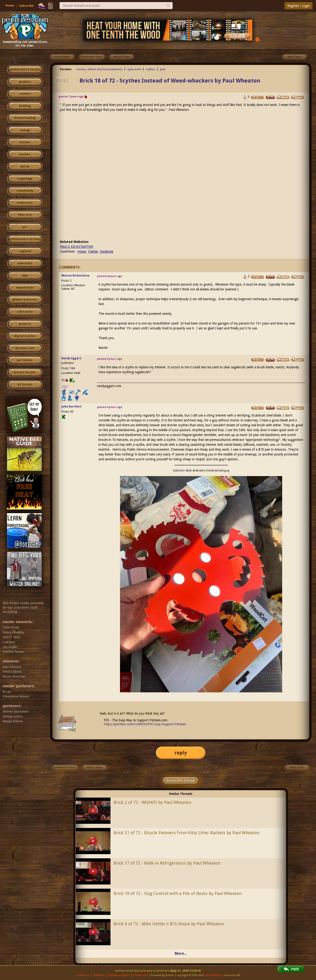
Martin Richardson (75, 275)
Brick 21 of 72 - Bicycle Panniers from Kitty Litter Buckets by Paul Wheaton (186, 833)
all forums (25, 385)
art (25, 227)
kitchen (25, 154)
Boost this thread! (181, 781)
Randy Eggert (71, 358)
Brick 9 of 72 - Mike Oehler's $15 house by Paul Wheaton (169, 924)
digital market (25, 336)
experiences (25, 288)
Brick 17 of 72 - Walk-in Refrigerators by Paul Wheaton (167, 863)
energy (25, 130)
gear (163, 69)
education (25, 263)
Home (10, 5)
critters (25, 94)
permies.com (25, 348)
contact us (83, 975)
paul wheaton (213, 975)
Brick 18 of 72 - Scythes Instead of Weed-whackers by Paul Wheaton (170, 81)
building (25, 106)
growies (25, 82)
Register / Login (299, 6)
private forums (25, 372)
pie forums (25, 360)
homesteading (25, 118)
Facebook (107, 251)
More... (181, 953)
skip (25, 276)
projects (25, 324)
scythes (150, 69)
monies (25, 142)
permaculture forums (25, 70)
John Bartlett (71, 406)
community (25, 191)
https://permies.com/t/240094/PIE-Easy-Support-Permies (145, 724)
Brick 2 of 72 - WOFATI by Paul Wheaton (152, 802)
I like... (65, 387)
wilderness (25, 203)
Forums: (66, 69)
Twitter (93, 251)
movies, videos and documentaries (100, 69)
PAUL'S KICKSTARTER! (77, 247)
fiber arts (25, 215)
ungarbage (25, 179)
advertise (99, 975)
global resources (25, 300)
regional (25, 251)
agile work (134, 69)
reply (181, 753)
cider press (25, 312)
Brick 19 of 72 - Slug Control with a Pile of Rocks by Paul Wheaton (178, 893)
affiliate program (119, 975)
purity (25, 166)
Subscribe (26, 6)
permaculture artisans (25, 239)
